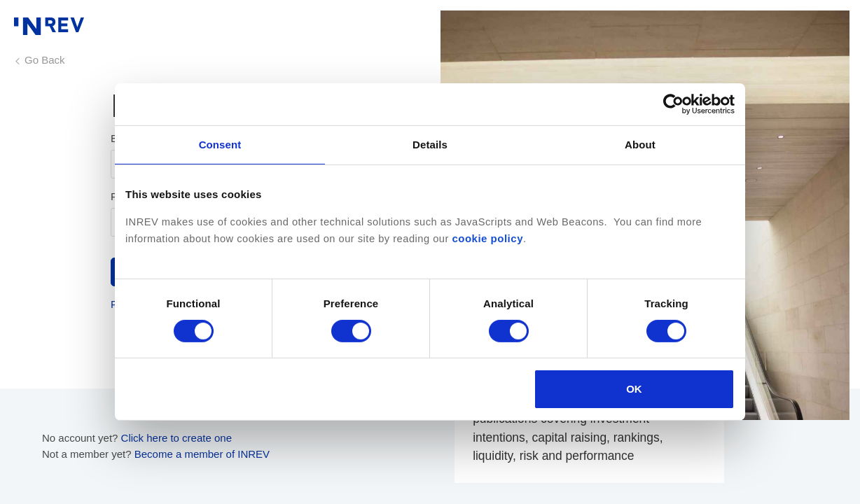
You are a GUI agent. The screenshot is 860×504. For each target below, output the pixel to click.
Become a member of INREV (202, 454)
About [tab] (640, 145)
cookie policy (487, 238)
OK (634, 389)
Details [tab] (430, 145)
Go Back (45, 60)
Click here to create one (176, 438)
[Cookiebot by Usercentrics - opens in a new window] (673, 104)
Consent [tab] (220, 145)
